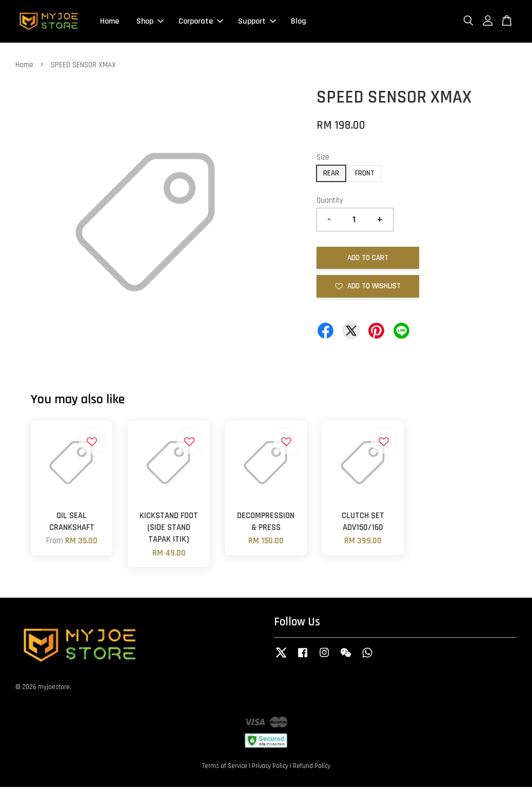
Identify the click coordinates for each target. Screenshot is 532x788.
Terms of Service (225, 766)
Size (323, 158)
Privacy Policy (270, 766)
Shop (150, 22)
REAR (331, 174)
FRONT (365, 174)
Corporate (201, 22)
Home (110, 22)
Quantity (330, 201)
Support (257, 22)
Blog (299, 22)
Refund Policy (312, 766)
